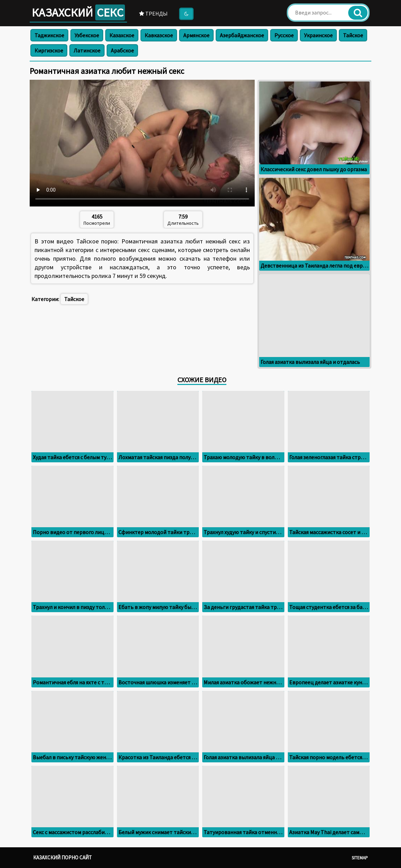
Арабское (122, 50)
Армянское (196, 35)
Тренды (153, 13)
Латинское (87, 50)
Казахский (78, 12)
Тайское (353, 35)
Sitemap (360, 858)
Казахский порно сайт (62, 857)
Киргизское (49, 50)
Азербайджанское (242, 35)
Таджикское (49, 35)
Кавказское (159, 35)
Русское (284, 35)
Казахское (122, 35)
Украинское (318, 35)
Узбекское (87, 35)
